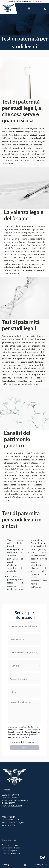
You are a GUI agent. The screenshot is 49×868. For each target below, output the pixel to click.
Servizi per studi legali (11, 848)
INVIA (25, 747)
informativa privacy (32, 732)
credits (6, 864)
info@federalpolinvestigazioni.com (20, 1)
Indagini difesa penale (11, 853)
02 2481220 (37, 1)
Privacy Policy (41, 864)
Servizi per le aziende (11, 845)
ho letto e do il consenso (21, 742)
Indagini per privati (10, 850)
